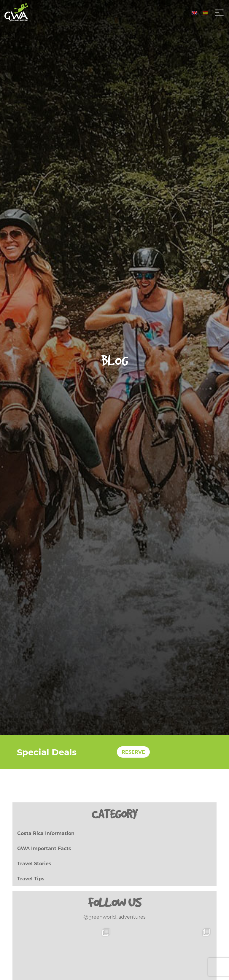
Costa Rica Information (46, 833)
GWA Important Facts (44, 848)
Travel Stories (34, 864)
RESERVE (133, 752)
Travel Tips (31, 879)
